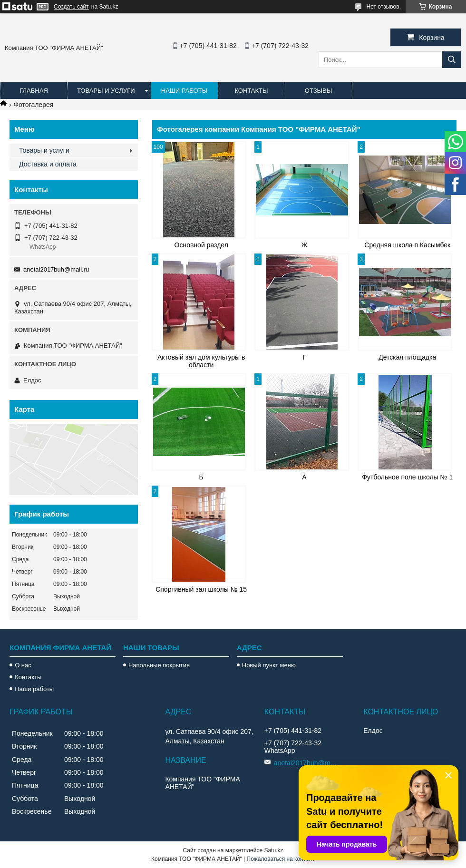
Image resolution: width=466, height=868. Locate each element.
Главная (34, 91)
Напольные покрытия (159, 665)
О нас (23, 665)
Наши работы (184, 91)
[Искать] (452, 60)
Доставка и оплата (48, 164)
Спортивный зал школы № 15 (201, 589)
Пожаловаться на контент (281, 859)
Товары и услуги (106, 91)
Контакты (251, 91)
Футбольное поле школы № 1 (407, 477)
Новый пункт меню (269, 665)
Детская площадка (407, 357)
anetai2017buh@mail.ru (56, 269)
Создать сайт (71, 7)
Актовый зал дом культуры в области (201, 361)
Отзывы (318, 91)
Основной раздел (201, 245)
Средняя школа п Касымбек (407, 245)
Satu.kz (273, 850)
